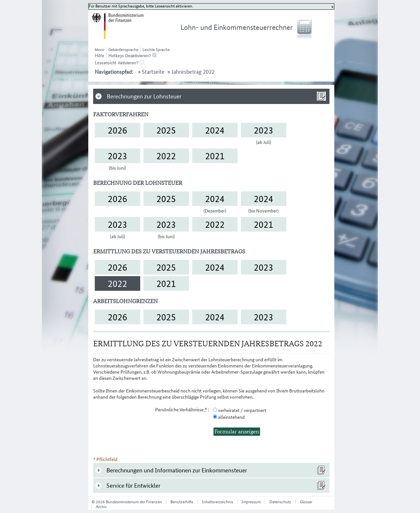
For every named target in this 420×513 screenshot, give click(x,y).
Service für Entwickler (133, 486)
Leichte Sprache (156, 50)
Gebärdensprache (123, 50)
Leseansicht (106, 63)
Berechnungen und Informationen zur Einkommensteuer (177, 470)
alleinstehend (231, 417)
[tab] (211, 96)
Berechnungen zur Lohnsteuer (144, 96)
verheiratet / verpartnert (242, 410)
